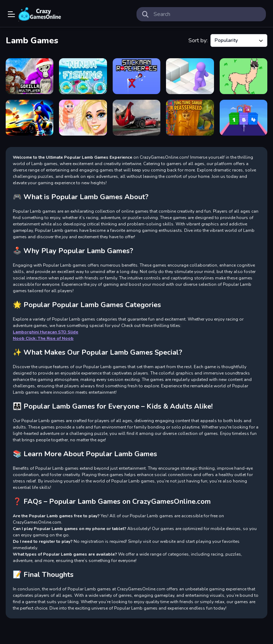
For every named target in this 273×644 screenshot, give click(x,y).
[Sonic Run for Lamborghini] (30, 118)
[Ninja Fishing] (83, 76)
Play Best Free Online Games (40, 14)
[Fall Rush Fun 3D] (190, 76)
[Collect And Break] (243, 118)
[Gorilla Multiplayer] (30, 76)
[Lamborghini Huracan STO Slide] (136, 118)
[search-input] (207, 14)
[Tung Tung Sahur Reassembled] (190, 118)
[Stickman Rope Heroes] (136, 76)
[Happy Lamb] (243, 76)
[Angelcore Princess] (83, 118)
